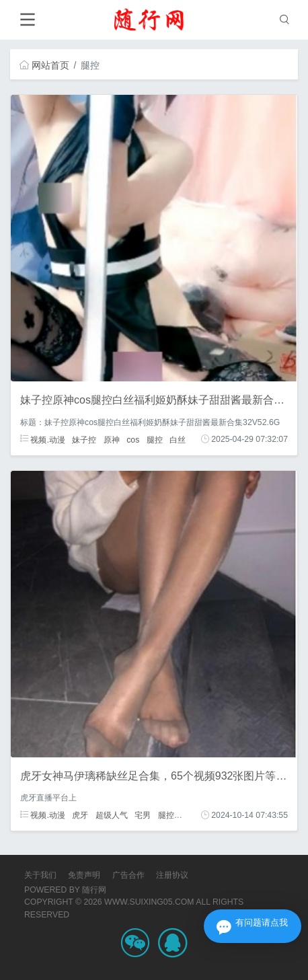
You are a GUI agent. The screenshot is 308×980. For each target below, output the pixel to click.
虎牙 (80, 815)
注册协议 (172, 875)
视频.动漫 (43, 439)
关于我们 (40, 875)
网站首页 (44, 65)
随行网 (94, 890)
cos (133, 439)
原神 (112, 439)
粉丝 (189, 815)
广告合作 (128, 875)
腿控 (155, 439)
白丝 (178, 439)
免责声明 (84, 875)
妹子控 (84, 439)
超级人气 (112, 815)
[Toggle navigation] (27, 20)
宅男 (143, 815)
